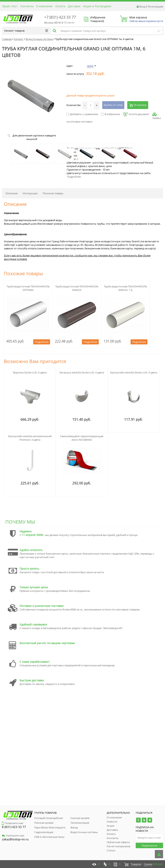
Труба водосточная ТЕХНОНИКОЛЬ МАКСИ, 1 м (126, 288)
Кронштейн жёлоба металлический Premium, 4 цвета (30, 438)
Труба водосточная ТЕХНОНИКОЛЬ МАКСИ (77, 288)
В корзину (138, 105)
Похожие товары (53, 193)
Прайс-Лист (10, 6)
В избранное (111, 114)
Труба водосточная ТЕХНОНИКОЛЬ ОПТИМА (28, 288)
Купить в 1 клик (113, 105)
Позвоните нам (13, 823)
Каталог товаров (26, 31)
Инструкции (30, 193)
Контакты (27, 6)
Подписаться (149, 845)
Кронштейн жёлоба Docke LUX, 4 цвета (134, 372)
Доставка (74, 6)
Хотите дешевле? (136, 114)
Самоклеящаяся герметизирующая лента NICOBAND (82, 438)
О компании (44, 6)
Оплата (60, 6)
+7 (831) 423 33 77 (60, 17)
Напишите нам (13, 835)
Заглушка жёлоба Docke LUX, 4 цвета (82, 372)
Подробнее (74, 177)
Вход (142, 6)
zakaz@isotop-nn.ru (15, 839)
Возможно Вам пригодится (35, 361)
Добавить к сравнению (82, 114)
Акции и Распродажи (97, 6)
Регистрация (155, 6)
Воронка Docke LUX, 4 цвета (30, 372)
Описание (12, 193)
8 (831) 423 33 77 (14, 827)
